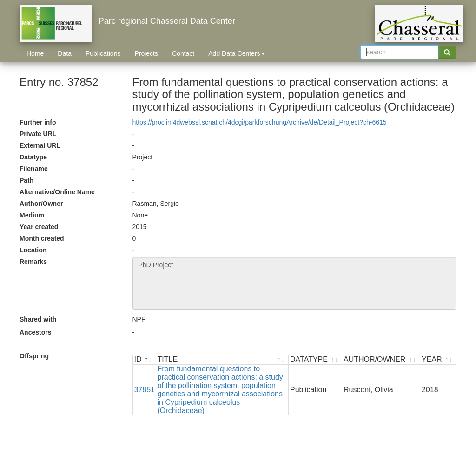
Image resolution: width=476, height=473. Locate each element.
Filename (34, 169)
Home (35, 53)
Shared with (38, 319)
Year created (39, 227)
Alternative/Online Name (57, 192)
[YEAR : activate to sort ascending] (438, 360)
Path (26, 180)
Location (33, 250)
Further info (38, 122)
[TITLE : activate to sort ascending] (223, 360)
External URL (40, 145)
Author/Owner (41, 204)
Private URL (38, 134)
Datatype (33, 157)
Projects (146, 53)
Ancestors (35, 332)
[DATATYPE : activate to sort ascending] (315, 360)
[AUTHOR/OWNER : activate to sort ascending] (381, 360)
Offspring (34, 356)
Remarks (33, 262)
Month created (42, 238)
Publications (103, 53)
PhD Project (295, 283)
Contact (183, 53)
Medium (32, 215)
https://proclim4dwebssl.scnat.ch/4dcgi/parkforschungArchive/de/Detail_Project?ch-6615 (260, 122)
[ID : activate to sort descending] (145, 360)
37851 (145, 390)
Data (65, 53)
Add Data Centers (236, 53)
